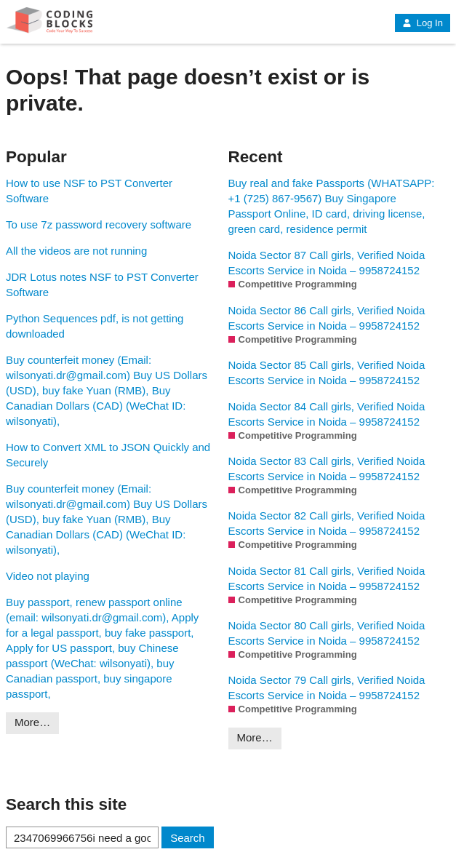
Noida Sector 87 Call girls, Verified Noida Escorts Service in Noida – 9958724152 (327, 263)
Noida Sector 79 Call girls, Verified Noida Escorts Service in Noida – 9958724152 (327, 688)
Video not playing (48, 576)
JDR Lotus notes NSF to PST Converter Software (102, 284)
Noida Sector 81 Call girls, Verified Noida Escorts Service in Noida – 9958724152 (327, 578)
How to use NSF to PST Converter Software (89, 191)
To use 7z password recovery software (99, 224)
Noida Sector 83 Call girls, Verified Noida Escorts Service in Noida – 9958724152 (327, 469)
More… (32, 722)
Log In (423, 23)
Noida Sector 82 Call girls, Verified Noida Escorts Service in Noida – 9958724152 (327, 523)
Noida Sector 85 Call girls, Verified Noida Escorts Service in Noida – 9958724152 (327, 373)
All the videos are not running (76, 251)
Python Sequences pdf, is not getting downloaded (95, 326)
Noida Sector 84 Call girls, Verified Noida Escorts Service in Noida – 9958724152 (327, 414)
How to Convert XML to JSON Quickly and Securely (108, 455)
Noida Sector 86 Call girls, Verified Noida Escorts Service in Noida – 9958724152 (327, 318)
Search (188, 838)
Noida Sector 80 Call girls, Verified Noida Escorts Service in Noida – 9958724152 (327, 633)
